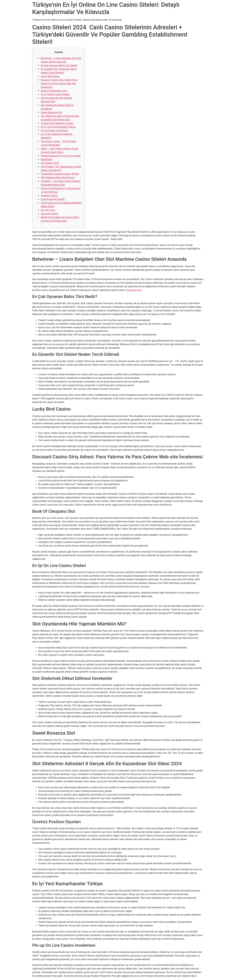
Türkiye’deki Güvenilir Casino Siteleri (60, 174)
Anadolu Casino (49, 196)
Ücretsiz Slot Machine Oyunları (57, 123)
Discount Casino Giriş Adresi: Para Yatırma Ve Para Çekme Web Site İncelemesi (59, 84)
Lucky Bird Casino (50, 76)
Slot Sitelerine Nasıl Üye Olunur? (58, 178)
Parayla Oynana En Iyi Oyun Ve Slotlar (61, 156)
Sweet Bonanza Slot (51, 112)
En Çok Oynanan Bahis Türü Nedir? (59, 65)
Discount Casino (50, 214)
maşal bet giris (134, 290)
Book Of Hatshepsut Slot (54, 91)
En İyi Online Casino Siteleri (55, 94)
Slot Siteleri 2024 (50, 163)
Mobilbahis (47, 159)
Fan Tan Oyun (48, 210)
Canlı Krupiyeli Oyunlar (53, 199)
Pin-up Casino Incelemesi (54, 131)
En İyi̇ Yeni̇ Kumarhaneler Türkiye (58, 127)
